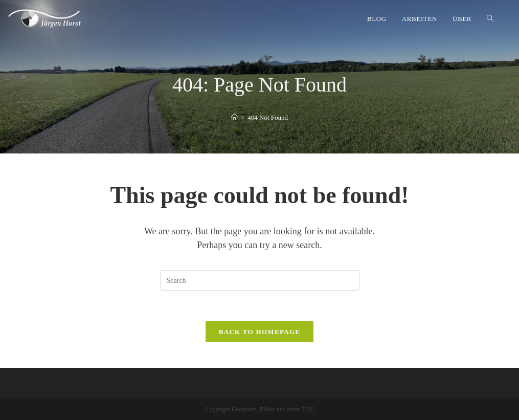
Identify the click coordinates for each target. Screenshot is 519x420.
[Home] (234, 117)
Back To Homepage (259, 332)
